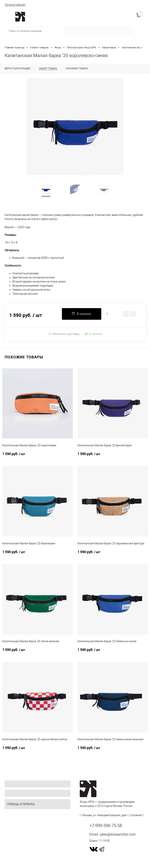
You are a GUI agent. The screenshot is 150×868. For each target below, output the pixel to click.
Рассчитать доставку (64, 334)
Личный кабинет (15, 5)
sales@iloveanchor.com (118, 834)
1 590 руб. (38, 456)
